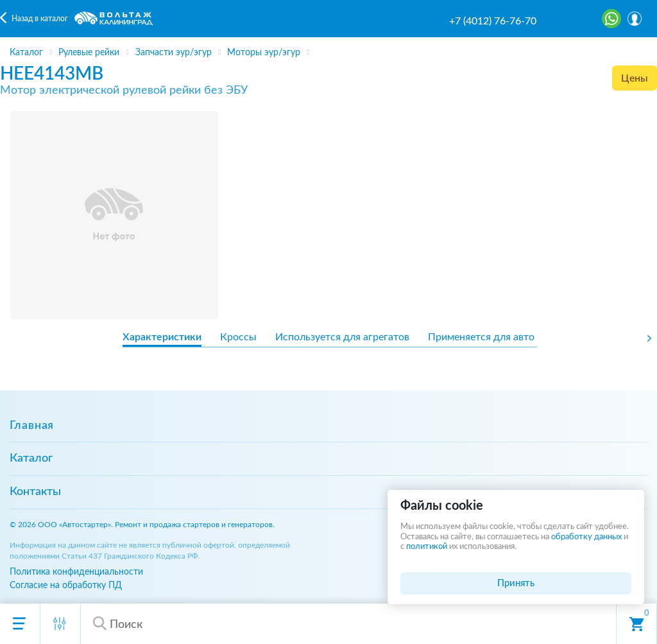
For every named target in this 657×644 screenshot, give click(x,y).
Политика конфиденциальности (76, 572)
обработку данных (586, 537)
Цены (635, 78)
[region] (328, 48)
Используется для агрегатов (342, 337)
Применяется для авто (481, 337)
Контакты (35, 492)
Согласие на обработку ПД (66, 585)
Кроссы (238, 337)
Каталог (31, 458)
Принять (516, 583)
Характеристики (162, 337)
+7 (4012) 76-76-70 (493, 21)
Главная (32, 426)
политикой (427, 547)
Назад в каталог (40, 19)
